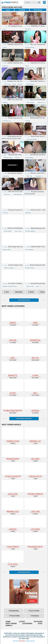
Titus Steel (13, 558)
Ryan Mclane (30, 84)
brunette (28, 29)
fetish (13, 387)
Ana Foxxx (7, 194)
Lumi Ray (13, 523)
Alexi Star (13, 487)
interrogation (30, 250)
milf (35, 387)
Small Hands (8, 231)
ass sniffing (29, 158)
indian (13, 316)
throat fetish (15, 616)
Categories (27, 623)
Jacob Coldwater (13, 470)
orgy (13, 351)
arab (35, 316)
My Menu (44, 2)
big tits (20, 84)
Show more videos (24, 300)
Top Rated (22, 10)
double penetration (13, 404)
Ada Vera (35, 452)
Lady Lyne (35, 505)
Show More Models (24, 572)
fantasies (35, 616)
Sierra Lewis (30, 286)
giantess (28, 213)
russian (35, 404)
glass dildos (7, 250)
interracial (35, 334)
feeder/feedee (30, 268)
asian (5, 47)
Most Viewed (38, 10)
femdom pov (7, 121)
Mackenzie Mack (35, 540)
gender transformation (10, 286)
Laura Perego (13, 540)
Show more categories (24, 419)
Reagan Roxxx (13, 452)
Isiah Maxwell (17, 194)
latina (35, 369)
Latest (8, 10)
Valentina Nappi (9, 268)
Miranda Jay (35, 435)
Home (10, 2)
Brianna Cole (13, 505)
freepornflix (22, 641)
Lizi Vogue (35, 523)
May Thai (29, 176)
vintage (13, 334)
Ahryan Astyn (35, 470)
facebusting (14, 611)
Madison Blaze (8, 158)
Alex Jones (18, 231)
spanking (6, 176)
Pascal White (30, 103)
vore (5, 29)
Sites (40, 623)
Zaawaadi (38, 176)
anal (27, 66)
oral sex (6, 213)
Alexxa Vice (41, 103)
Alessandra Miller (31, 139)
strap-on (6, 66)
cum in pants (34, 611)
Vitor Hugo (7, 84)
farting (5, 103)
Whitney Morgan (35, 487)
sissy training (30, 47)
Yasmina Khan (13, 435)
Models (9, 625)
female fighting (30, 231)
